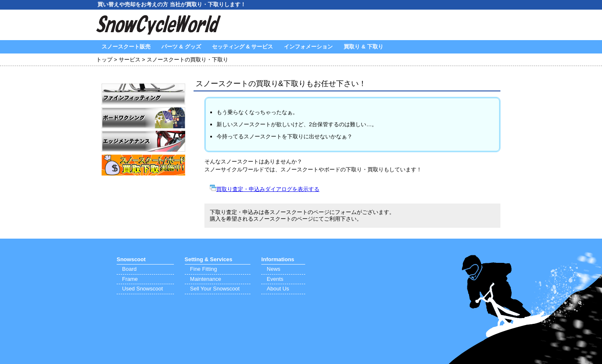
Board (129, 269)
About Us (278, 289)
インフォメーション (308, 47)
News (274, 269)
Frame (130, 279)
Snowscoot (131, 259)
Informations (278, 259)
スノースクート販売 (126, 47)
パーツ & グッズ (181, 47)
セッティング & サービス (243, 47)
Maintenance (206, 279)
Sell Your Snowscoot (215, 289)
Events (275, 279)
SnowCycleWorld (159, 25)
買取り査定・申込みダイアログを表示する (268, 189)
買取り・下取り (143, 165)
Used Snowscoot (143, 289)
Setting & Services (209, 259)
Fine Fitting (204, 269)
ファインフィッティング (143, 94)
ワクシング (143, 118)
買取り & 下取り (363, 47)
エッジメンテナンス (143, 141)
